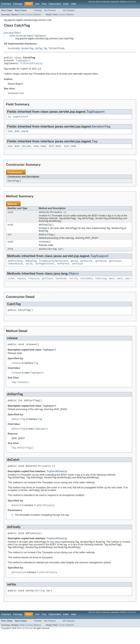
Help (73, 4)
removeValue (15, 269)
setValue (78, 269)
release (44, 246)
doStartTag (46, 239)
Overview (6, 4)
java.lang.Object (12, 33)
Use (37, 4)
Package (18, 4)
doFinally (45, 229)
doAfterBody (15, 266)
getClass (47, 284)
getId (74, 266)
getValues (115, 266)
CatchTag (13, 184)
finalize (34, 284)
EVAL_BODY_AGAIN (18, 134)
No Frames (50, 10)
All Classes (69, 10)
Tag (45, 48)
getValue (101, 266)
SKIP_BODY (55, 149)
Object (74, 279)
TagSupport (23, 61)
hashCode (61, 284)
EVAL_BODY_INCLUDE (19, 149)
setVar (43, 254)
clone (11, 284)
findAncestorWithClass (53, 266)
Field (22, 14)
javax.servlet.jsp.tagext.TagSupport (28, 36)
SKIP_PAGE (70, 149)
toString (101, 284)
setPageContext (45, 269)
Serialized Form (16, 95)
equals (21, 284)
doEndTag (31, 266)
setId (29, 269)
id (9, 119)
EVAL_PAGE (40, 149)
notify (73, 284)
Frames (38, 10)
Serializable (14, 48)
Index (66, 4)
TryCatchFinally (56, 48)
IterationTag (27, 48)
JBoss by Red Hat (25, 641)
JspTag (38, 48)
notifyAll (86, 284)
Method (37, 14)
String (53, 254)
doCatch (44, 216)
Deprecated (55, 4)
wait (112, 284)
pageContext (21, 119)
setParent (63, 269)
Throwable (56, 216)
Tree (44, 4)
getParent (86, 266)
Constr (29, 14)
